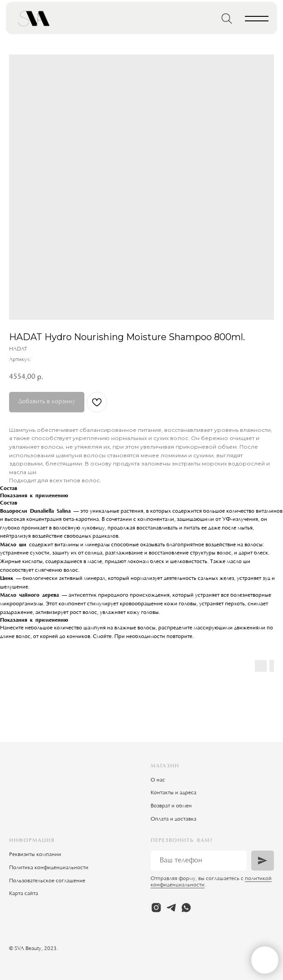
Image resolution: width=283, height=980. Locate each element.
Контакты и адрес (172, 793)
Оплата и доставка (173, 819)
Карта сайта (24, 894)
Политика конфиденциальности (49, 868)
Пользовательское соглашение (47, 881)
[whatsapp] (186, 908)
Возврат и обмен (171, 806)
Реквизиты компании (35, 855)
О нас (158, 780)
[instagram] (156, 908)
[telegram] (171, 908)
